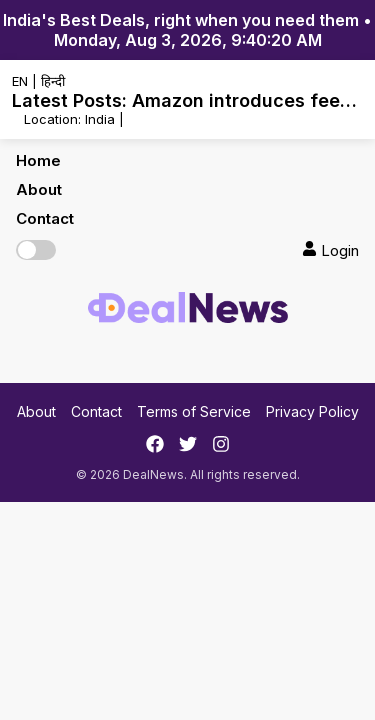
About (39, 189)
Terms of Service (194, 411)
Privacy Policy (312, 411)
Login (330, 250)
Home (38, 160)
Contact (45, 218)
